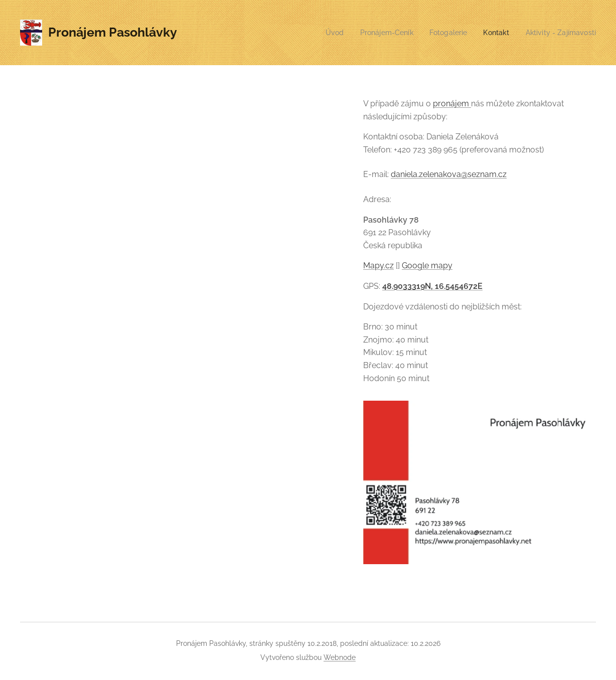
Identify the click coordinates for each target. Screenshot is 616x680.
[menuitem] (322, 33)
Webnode (340, 657)
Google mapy (427, 266)
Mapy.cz (378, 266)
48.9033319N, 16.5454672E (432, 286)
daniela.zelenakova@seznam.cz (449, 174)
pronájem (452, 104)
